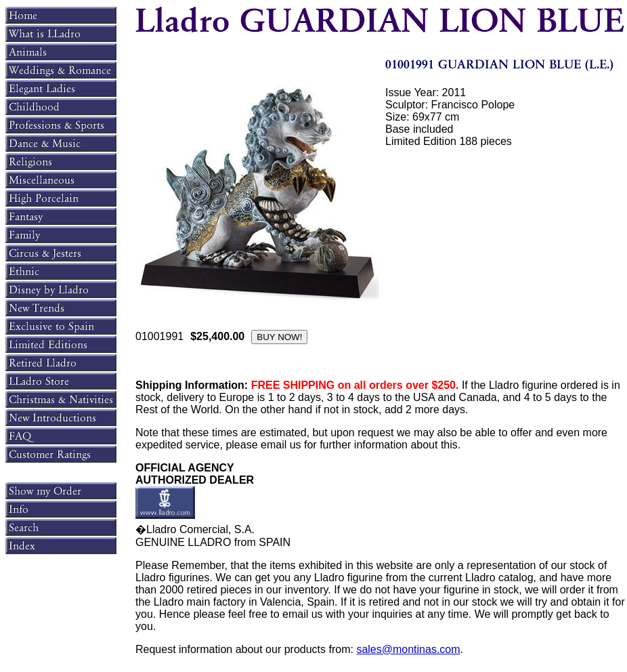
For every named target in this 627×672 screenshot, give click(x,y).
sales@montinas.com (408, 649)
